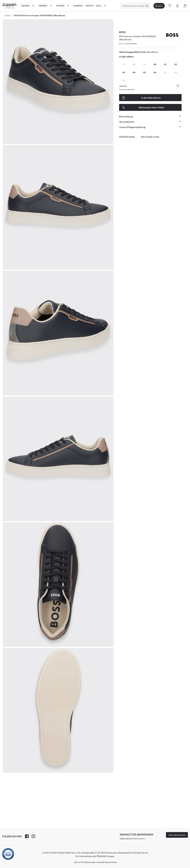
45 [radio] (144, 72)
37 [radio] (124, 64)
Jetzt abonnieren (177, 835)
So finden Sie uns (140, 853)
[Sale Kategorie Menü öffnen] (105, 6)
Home (8, 15)
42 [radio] (176, 64)
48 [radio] (176, 72)
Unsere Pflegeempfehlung (150, 127)
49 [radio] (124, 80)
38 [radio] (134, 64)
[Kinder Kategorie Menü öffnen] (68, 6)
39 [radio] (144, 64)
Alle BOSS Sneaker (127, 137)
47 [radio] (165, 72)
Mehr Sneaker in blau (150, 137)
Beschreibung (150, 116)
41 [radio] (165, 64)
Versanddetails (150, 122)
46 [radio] (155, 72)
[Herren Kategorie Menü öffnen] (51, 6)
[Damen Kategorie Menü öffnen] (33, 6)
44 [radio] (134, 72)
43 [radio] (124, 72)
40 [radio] (155, 64)
